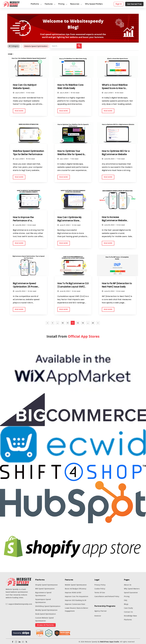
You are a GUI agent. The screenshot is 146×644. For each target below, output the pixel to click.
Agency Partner (101, 610)
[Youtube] (23, 641)
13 (78, 322)
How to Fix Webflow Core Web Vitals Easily (71, 86)
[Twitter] (26, 641)
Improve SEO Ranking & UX (76, 599)
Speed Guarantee (131, 592)
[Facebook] (13, 641)
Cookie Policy (100, 588)
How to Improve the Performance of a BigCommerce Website (26, 220)
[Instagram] (16, 641)
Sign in (115, 4)
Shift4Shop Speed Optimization (48, 605)
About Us (128, 584)
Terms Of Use (100, 592)
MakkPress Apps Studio (110, 641)
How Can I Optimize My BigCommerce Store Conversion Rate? (70, 220)
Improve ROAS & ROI (73, 592)
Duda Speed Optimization (46, 613)
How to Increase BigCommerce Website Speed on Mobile (115, 220)
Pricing (127, 595)
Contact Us (128, 611)
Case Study (128, 607)
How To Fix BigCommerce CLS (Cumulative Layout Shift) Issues (72, 286)
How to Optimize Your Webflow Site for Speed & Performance (72, 154)
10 (63, 322)
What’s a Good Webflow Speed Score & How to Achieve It (116, 88)
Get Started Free (131, 4)
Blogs (126, 603)
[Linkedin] (20, 641)
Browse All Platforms (45, 624)
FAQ (126, 599)
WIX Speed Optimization (45, 588)
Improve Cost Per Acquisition (77, 595)
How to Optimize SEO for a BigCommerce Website (117, 152)
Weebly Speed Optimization (46, 609)
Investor (98, 615)
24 (93, 322)
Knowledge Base (130, 615)
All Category (14, 46)
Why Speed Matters (132, 588)
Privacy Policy (100, 584)
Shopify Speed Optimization (46, 584)
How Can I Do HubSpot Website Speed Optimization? (26, 88)
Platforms (128, 619)
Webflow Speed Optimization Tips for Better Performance (29, 154)
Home (10, 54)
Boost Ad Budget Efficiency (76, 588)
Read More (19, 111)
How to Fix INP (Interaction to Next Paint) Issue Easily (117, 284)
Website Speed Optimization (36, 46)
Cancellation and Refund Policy (107, 595)
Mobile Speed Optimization (76, 584)
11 (68, 322)
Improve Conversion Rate (75, 603)
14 (83, 322)
